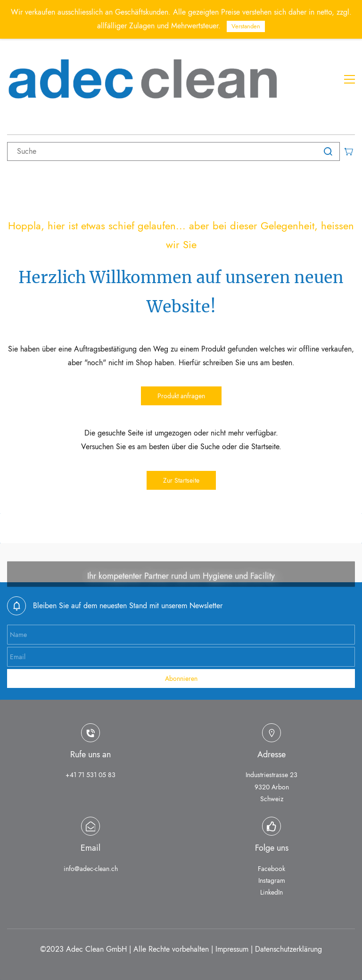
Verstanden (246, 26)
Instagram (272, 880)
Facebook (271, 869)
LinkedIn (271, 892)
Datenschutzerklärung (288, 949)
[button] (181, 396)
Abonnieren (181, 678)
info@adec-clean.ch (91, 869)
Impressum (232, 949)
